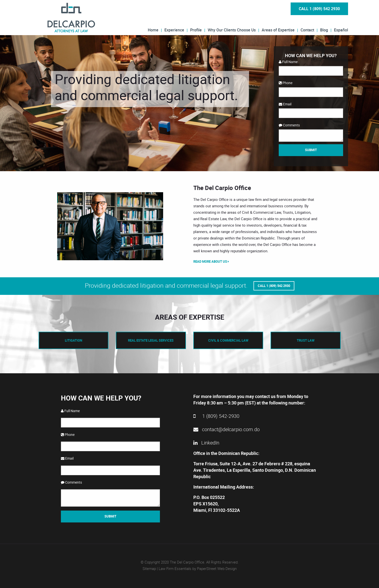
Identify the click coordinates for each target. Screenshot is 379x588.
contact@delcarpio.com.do (227, 429)
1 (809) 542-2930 (216, 416)
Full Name (288, 62)
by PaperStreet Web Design (215, 568)
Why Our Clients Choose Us (232, 30)
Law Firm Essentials (175, 568)
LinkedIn (206, 443)
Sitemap (149, 568)
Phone (286, 83)
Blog (324, 30)
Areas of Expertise (278, 30)
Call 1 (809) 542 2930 (319, 9)
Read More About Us (211, 261)
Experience (174, 30)
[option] (110, 226)
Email (285, 104)
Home (153, 30)
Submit (311, 150)
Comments (289, 125)
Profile (196, 30)
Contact (307, 30)
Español (341, 30)
